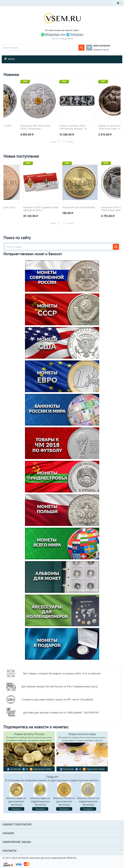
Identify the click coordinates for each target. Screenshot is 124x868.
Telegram (75, 34)
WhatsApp (50, 34)
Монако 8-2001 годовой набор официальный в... (62, 209)
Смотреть (16, 809)
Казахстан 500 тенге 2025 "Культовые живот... (20, 127)
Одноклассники (41, 769)
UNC (10, 81)
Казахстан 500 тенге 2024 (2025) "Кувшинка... (59, 127)
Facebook (14, 769)
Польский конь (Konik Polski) (100, 207)
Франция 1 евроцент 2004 (21, 207)
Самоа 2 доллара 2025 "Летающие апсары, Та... (98, 127)
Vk (25, 769)
